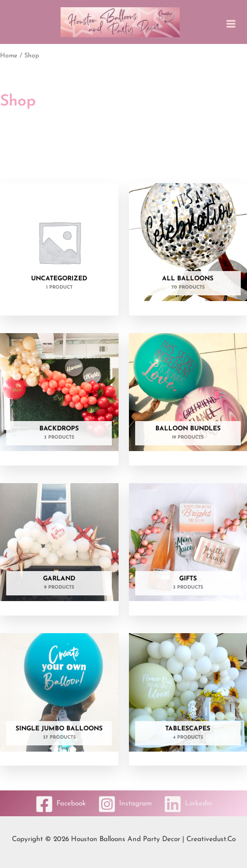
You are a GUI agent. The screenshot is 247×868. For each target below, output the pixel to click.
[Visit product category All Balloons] (188, 245)
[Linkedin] (188, 804)
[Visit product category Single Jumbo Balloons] (59, 695)
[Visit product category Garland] (59, 545)
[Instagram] (125, 804)
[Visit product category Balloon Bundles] (188, 395)
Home (9, 56)
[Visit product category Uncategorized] (59, 245)
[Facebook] (61, 804)
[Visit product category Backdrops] (59, 395)
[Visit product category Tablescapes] (188, 695)
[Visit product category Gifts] (188, 545)
